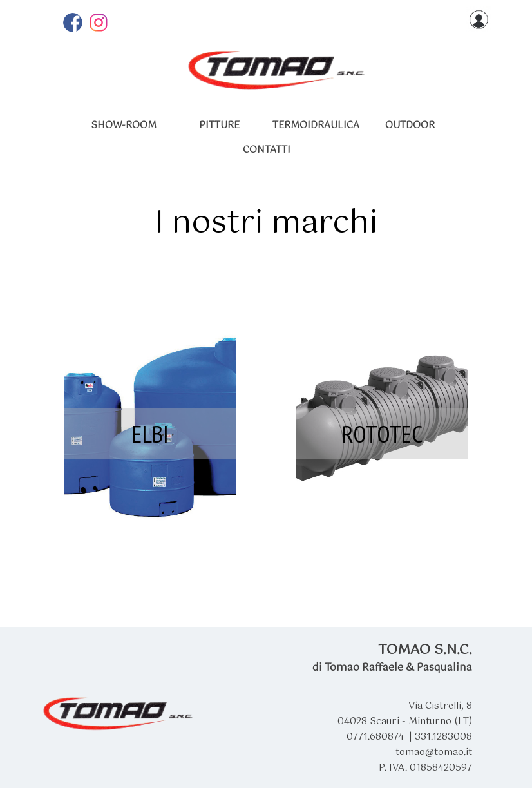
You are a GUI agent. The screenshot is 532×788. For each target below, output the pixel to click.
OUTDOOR (410, 126)
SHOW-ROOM (124, 126)
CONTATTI (267, 150)
